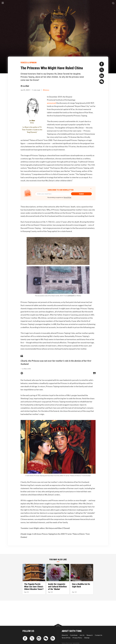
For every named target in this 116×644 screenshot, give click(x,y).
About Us (65, 635)
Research (90, 635)
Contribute (74, 635)
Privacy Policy (77, 638)
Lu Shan (26, 86)
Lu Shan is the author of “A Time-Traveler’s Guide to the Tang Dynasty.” (32, 130)
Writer (32, 123)
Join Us (82, 635)
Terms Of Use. (68, 197)
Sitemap (87, 638)
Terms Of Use (66, 638)
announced (51, 103)
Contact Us (99, 635)
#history (46, 90)
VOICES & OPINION (29, 62)
